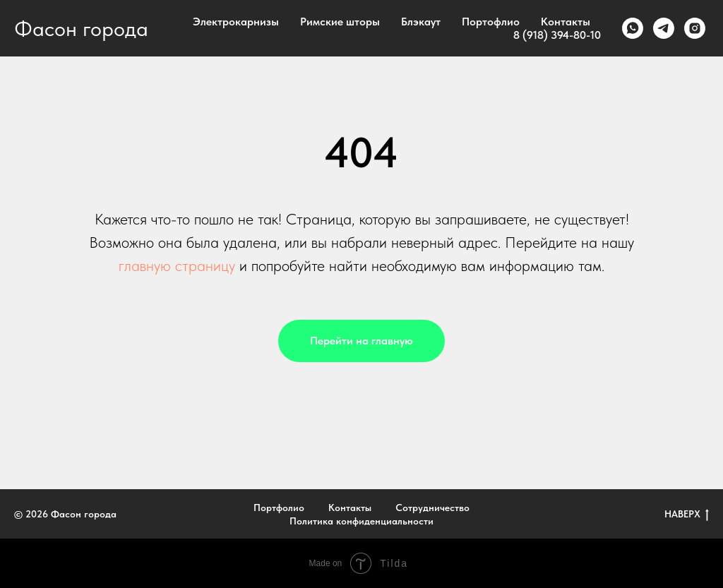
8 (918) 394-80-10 (557, 35)
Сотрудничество (432, 508)
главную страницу (177, 265)
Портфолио (279, 508)
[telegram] (664, 28)
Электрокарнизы (236, 22)
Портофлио (491, 22)
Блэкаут (421, 22)
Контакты (566, 22)
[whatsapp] (633, 28)
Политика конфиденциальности (361, 521)
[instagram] (695, 28)
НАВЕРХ (687, 515)
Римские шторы (340, 22)
